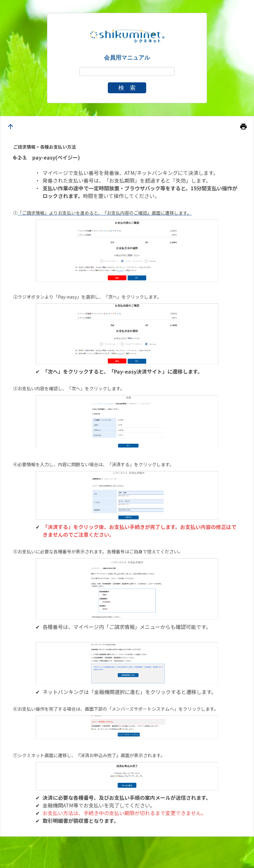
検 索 (127, 88)
